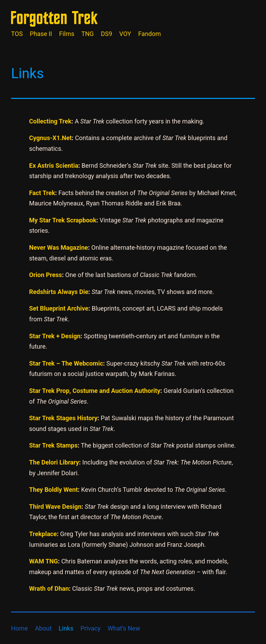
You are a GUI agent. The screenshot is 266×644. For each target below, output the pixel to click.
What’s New (124, 628)
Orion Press (46, 275)
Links (66, 628)
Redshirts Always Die (59, 292)
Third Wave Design (55, 507)
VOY (125, 34)
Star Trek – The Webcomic (66, 363)
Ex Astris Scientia (54, 165)
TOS (17, 34)
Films (67, 34)
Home (19, 628)
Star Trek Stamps (53, 445)
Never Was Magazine (59, 247)
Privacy (90, 628)
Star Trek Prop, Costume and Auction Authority (95, 391)
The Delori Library (54, 462)
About (43, 628)
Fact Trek (42, 193)
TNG (88, 34)
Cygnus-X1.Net (50, 138)
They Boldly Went (54, 490)
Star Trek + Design (55, 336)
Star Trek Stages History (63, 418)
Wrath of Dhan (49, 588)
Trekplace (43, 534)
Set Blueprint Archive (59, 308)
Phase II (41, 34)
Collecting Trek (50, 121)
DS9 (107, 34)
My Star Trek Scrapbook (63, 220)
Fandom (150, 34)
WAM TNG (43, 561)
